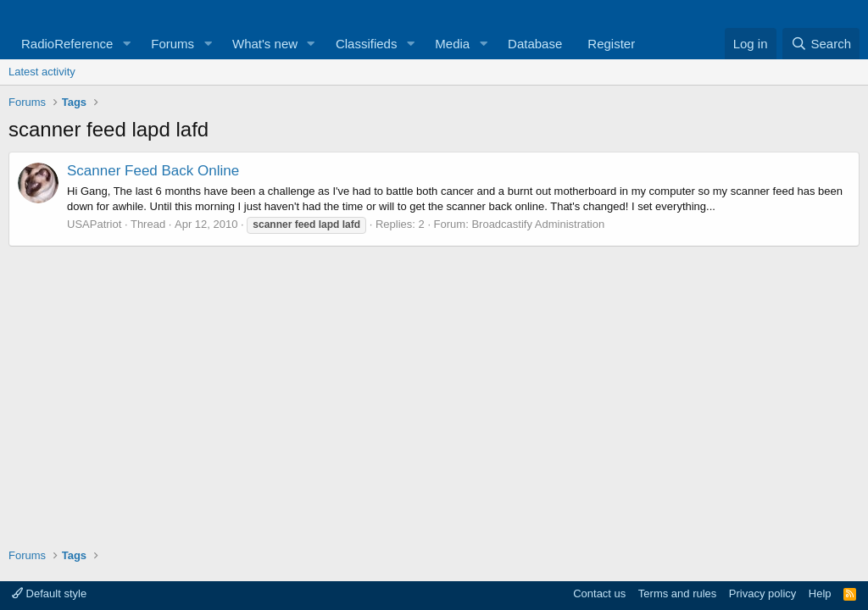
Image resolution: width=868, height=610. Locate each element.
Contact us (599, 593)
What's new (265, 44)
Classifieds (367, 44)
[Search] (821, 44)
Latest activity (42, 72)
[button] (126, 44)
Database (535, 44)
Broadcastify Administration (538, 224)
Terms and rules (677, 593)
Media (452, 44)
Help (820, 593)
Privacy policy (762, 593)
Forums (172, 44)
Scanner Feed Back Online (153, 171)
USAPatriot (94, 224)
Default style (49, 593)
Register (611, 44)
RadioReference (67, 44)
